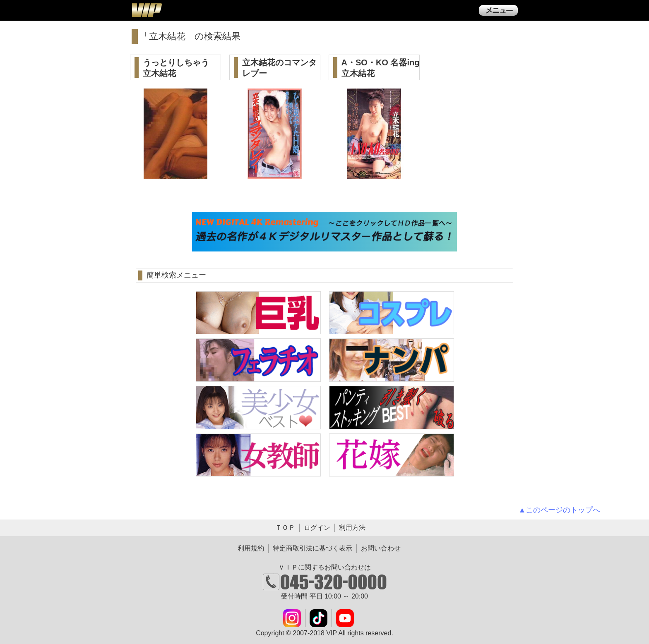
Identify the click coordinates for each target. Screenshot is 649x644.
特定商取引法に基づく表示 (312, 548)
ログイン (317, 528)
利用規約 (251, 548)
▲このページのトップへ (560, 510)
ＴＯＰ (285, 528)
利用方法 (352, 528)
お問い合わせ (381, 548)
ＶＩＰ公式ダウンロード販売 (147, 10)
